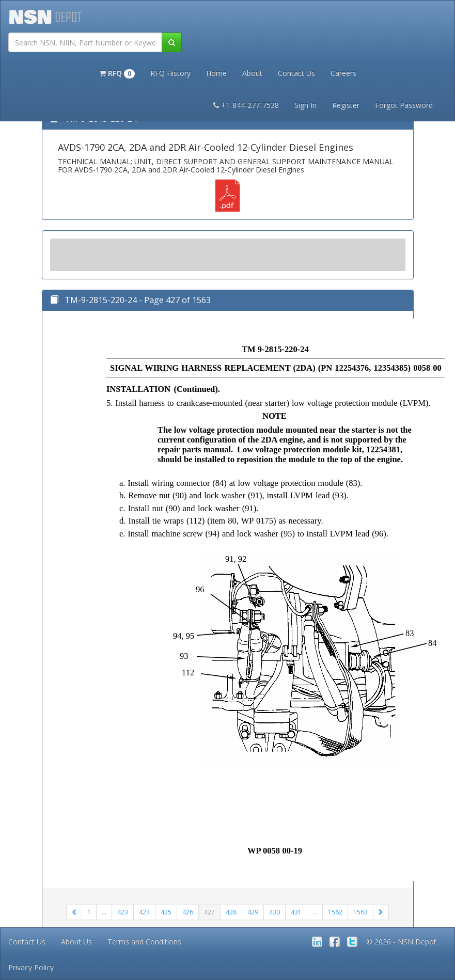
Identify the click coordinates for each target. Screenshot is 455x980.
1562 (335, 912)
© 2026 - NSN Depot (401, 942)
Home (216, 73)
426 (188, 912)
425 (166, 912)
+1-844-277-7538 (246, 105)
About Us (76, 942)
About (252, 73)
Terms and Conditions (144, 942)
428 (231, 912)
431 (296, 912)
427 (209, 912)
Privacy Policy (31, 967)
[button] (117, 72)
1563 (360, 912)
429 (253, 912)
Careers (343, 73)
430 (274, 912)
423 (123, 912)
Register (346, 105)
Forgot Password (404, 105)
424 (144, 912)
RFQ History (170, 73)
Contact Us (296, 73)
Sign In (305, 105)
